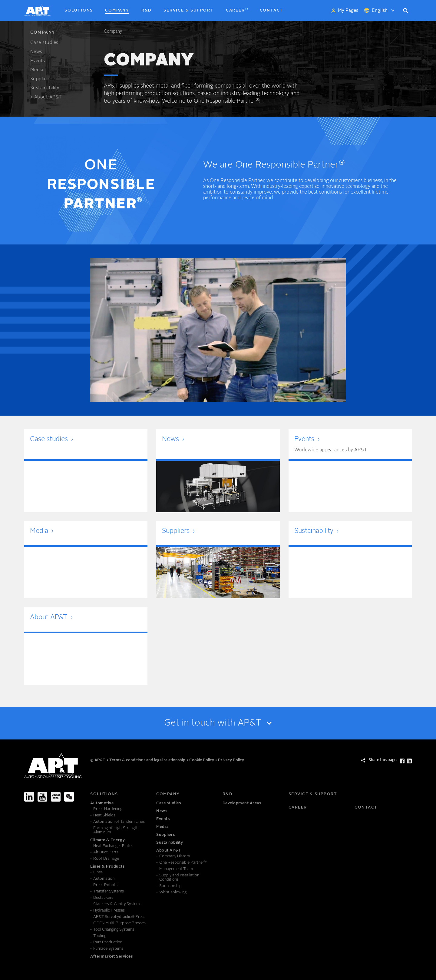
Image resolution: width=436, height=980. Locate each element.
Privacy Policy (231, 760)
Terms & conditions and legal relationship (148, 760)
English (380, 11)
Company (113, 32)
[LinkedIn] (29, 797)
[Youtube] (42, 797)
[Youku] (56, 797)
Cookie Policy (202, 760)
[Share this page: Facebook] (402, 761)
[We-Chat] (69, 797)
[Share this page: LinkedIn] (409, 761)
